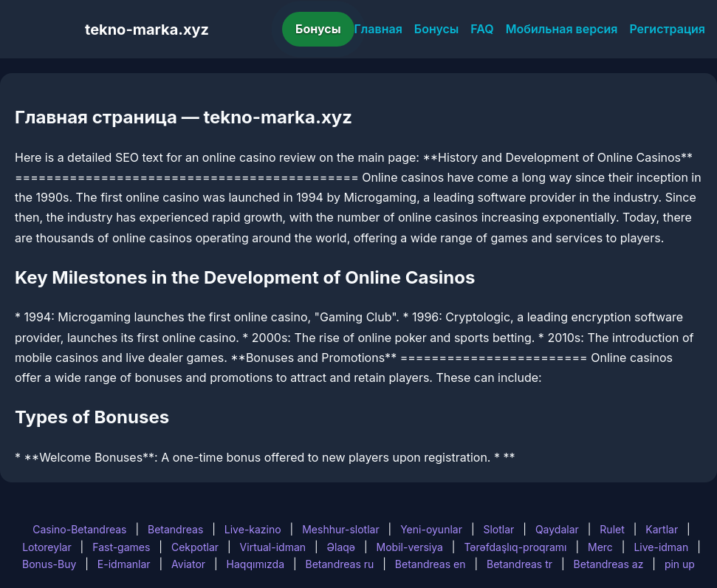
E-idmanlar (124, 564)
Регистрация (667, 29)
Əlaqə (341, 547)
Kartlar (662, 529)
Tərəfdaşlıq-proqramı (515, 547)
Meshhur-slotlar (340, 529)
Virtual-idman (273, 547)
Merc (600, 547)
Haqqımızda (255, 564)
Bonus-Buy (49, 564)
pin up (680, 564)
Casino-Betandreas (79, 529)
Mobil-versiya (410, 547)
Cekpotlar (195, 547)
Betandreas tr (519, 564)
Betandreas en (430, 564)
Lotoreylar (47, 547)
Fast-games (121, 547)
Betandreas (175, 529)
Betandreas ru (340, 564)
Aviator (188, 564)
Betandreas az (609, 564)
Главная (378, 29)
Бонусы (318, 29)
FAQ (482, 29)
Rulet (612, 529)
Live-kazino (253, 529)
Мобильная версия (562, 29)
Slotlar (498, 529)
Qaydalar (557, 529)
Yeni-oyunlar (431, 529)
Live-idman (661, 547)
